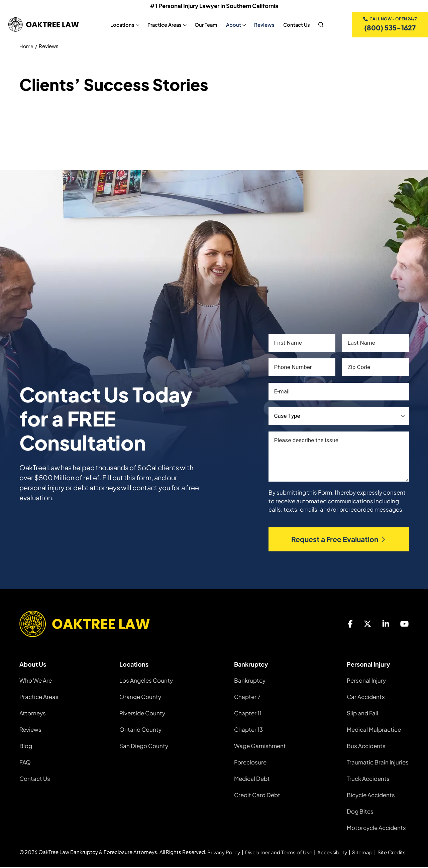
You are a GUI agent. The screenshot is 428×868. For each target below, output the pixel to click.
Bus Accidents (366, 747)
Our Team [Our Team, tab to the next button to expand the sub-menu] (206, 25)
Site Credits (392, 853)
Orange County (140, 698)
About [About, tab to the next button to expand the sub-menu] (233, 25)
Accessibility (332, 853)
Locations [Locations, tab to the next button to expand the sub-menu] (122, 25)
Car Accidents (366, 698)
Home (27, 47)
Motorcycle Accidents (376, 829)
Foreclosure (250, 763)
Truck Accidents (368, 779)
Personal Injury (366, 681)
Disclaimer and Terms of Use (279, 853)
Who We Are (36, 681)
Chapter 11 (248, 714)
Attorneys (33, 714)
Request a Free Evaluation (339, 540)
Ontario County (140, 730)
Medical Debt (252, 779)
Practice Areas (39, 698)
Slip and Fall (362, 714)
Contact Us (35, 779)
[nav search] (321, 25)
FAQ (25, 763)
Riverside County (142, 714)
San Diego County (144, 747)
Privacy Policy (224, 853)
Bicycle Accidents (371, 796)
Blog (26, 747)
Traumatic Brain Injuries (378, 763)
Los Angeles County (146, 681)
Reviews (30, 730)
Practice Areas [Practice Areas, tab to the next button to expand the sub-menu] (164, 25)
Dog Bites (360, 812)
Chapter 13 (248, 730)
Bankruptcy (250, 681)
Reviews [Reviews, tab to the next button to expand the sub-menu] (264, 25)
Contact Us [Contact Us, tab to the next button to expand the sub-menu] (296, 25)
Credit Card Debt (257, 796)
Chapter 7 (247, 698)
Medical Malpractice (374, 730)
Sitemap (362, 853)
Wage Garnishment (260, 747)
